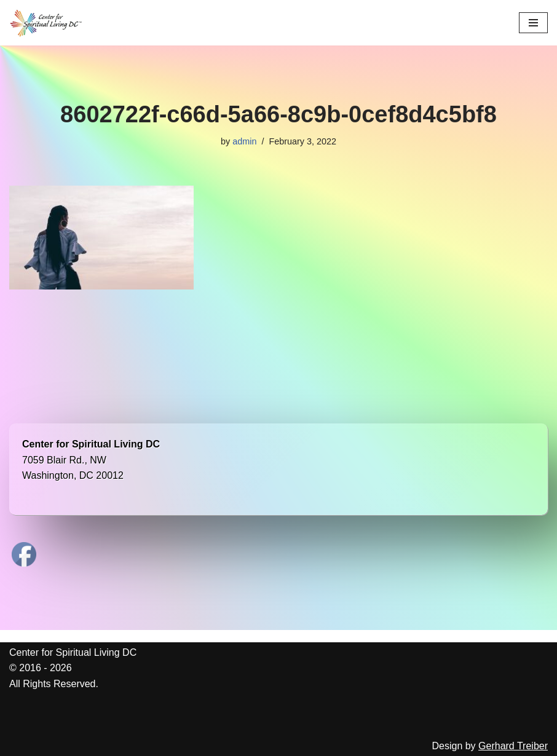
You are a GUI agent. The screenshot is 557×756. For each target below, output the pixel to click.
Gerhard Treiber (513, 746)
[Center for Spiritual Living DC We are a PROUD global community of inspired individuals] (46, 23)
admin (244, 141)
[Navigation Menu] (533, 23)
